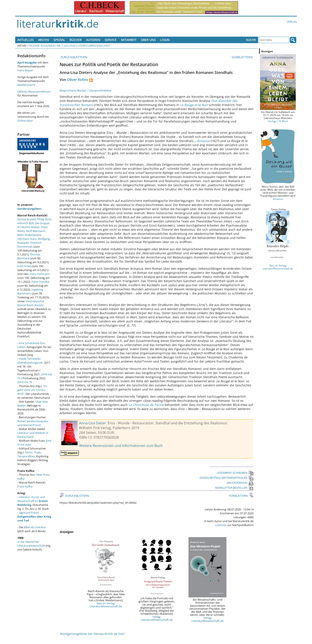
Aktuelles (26, 40)
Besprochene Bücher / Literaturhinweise (85, 90)
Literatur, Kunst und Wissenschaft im (33, 501)
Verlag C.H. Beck (278, 121)
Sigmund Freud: (34, 517)
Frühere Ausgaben (42, 46)
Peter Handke (40, 282)
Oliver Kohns (78, 80)
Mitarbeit (129, 40)
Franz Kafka (25, 486)
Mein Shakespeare (29, 235)
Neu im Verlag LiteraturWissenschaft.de (106, 605)
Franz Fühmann (40, 274)
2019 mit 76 (25, 382)
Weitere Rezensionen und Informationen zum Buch (121, 446)
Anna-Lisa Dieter (93, 423)
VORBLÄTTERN (243, 57)
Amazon (278, 199)
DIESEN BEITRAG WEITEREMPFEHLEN (227, 478)
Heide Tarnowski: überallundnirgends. (30, 361)
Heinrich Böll (25, 223)
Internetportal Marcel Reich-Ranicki (31, 303)
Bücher (76, 40)
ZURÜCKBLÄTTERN (73, 57)
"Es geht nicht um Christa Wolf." (32, 390)
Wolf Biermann (36, 231)
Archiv (44, 40)
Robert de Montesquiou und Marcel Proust (33, 423)
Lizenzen (221, 525)
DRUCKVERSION (240, 483)
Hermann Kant (27, 239)
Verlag (292, 22)
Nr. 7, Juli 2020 (66, 46)
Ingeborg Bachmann (30, 291)
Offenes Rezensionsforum (34, 92)
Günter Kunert (27, 219)
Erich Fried (24, 266)
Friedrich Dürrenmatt (29, 245)
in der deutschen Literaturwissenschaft (31, 544)
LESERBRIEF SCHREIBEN (235, 473)
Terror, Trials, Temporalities (29, 454)
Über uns (148, 40)
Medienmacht (26, 85)
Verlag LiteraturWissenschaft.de (157, 618)
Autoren (93, 40)
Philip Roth (44, 219)
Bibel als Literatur (35, 527)
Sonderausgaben (29, 209)
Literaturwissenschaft (94, 46)
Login (165, 40)
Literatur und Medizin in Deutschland (33, 435)
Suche (251, 40)
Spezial (59, 40)
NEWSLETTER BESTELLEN (234, 488)
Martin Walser (31, 227)
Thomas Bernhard (29, 256)
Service (111, 40)
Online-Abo (25, 121)
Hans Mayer (25, 70)
